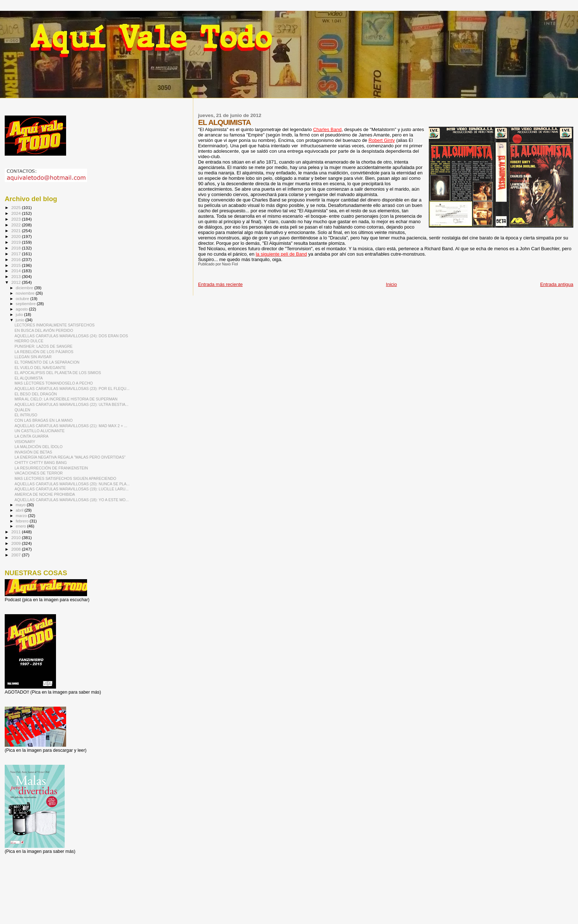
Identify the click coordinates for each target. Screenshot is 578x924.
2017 (16, 254)
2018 (16, 248)
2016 (16, 259)
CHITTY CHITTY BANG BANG (41, 463)
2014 (16, 271)
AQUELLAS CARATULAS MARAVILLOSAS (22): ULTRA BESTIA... (72, 404)
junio (21, 320)
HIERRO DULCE (29, 341)
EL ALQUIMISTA (29, 378)
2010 (16, 537)
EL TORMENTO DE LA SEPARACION (47, 362)
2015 (16, 265)
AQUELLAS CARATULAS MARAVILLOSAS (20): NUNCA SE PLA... (72, 484)
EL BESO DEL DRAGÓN (36, 394)
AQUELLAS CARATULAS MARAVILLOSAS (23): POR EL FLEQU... (72, 389)
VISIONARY (25, 442)
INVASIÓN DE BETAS (33, 452)
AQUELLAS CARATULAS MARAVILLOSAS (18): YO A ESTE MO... (72, 500)
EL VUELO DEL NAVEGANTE (40, 368)
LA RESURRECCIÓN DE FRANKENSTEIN (51, 468)
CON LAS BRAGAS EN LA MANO (44, 420)
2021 (16, 231)
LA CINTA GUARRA (31, 436)
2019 (16, 242)
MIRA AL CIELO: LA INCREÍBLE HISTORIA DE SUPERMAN (66, 399)
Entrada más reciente (220, 284)
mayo (21, 505)
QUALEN (22, 410)
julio (20, 314)
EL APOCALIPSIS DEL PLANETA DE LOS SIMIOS (58, 373)
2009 (16, 543)
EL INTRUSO (26, 415)
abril (20, 510)
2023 (16, 219)
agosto (23, 309)
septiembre (26, 304)
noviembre (26, 293)
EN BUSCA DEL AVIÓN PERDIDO (44, 330)
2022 (16, 225)
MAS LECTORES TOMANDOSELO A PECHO (54, 383)
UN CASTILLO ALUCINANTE (40, 431)
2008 (16, 549)
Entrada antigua (557, 284)
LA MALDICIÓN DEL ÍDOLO (38, 447)
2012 (16, 282)
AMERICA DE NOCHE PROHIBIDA (45, 494)
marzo (22, 516)
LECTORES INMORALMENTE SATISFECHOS (55, 325)
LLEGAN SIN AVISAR (33, 357)
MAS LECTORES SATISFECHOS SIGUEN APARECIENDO (65, 478)
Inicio (391, 284)
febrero (23, 521)
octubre (23, 299)
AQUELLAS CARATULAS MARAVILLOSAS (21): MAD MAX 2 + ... (71, 426)
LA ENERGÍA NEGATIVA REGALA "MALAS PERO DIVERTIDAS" (70, 457)
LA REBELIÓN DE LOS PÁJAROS (44, 352)
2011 (16, 532)
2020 (16, 236)
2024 (16, 213)
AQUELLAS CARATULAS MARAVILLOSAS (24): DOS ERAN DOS (71, 336)
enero (22, 526)
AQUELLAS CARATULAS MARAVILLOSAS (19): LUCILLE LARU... (72, 489)
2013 (16, 276)
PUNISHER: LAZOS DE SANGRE (43, 346)
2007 (16, 555)
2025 (16, 207)
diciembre (25, 288)
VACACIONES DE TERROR (39, 473)
